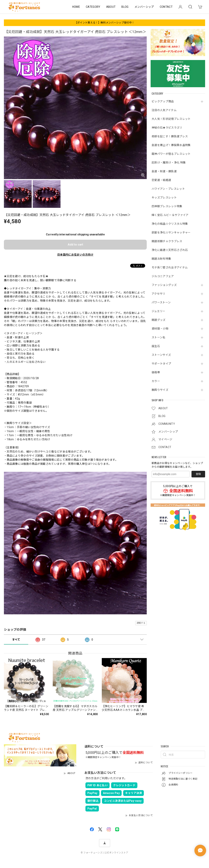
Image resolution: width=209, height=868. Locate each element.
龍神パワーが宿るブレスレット (171, 154)
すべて (16, 640)
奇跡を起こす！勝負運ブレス (170, 136)
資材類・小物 (160, 329)
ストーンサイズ (161, 355)
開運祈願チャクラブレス (167, 241)
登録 (198, 474)
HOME (76, 7)
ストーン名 (159, 337)
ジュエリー (159, 311)
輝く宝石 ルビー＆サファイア (170, 215)
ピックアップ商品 (163, 101)
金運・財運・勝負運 (164, 171)
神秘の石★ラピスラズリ (167, 128)
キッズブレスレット (164, 198)
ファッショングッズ (164, 285)
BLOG (125, 7)
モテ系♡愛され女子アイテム (170, 267)
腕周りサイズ (160, 390)
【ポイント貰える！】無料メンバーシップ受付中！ (104, 23)
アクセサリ (159, 294)
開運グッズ (159, 320)
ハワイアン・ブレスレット (168, 189)
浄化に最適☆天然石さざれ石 (170, 250)
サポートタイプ (161, 364)
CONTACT (166, 7)
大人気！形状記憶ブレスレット (171, 119)
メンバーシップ (144, 7)
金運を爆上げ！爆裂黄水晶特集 (171, 145)
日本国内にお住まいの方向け (75, 255)
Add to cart (75, 245)
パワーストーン (161, 302)
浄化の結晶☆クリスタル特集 (170, 224)
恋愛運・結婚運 (161, 180)
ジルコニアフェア (163, 276)
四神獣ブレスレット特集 (167, 206)
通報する (141, 623)
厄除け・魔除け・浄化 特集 (169, 163)
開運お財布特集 (161, 259)
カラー (156, 381)
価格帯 (156, 372)
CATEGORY (93, 7)
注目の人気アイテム (164, 110)
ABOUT (111, 7)
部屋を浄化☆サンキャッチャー (171, 232)
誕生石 (156, 346)
